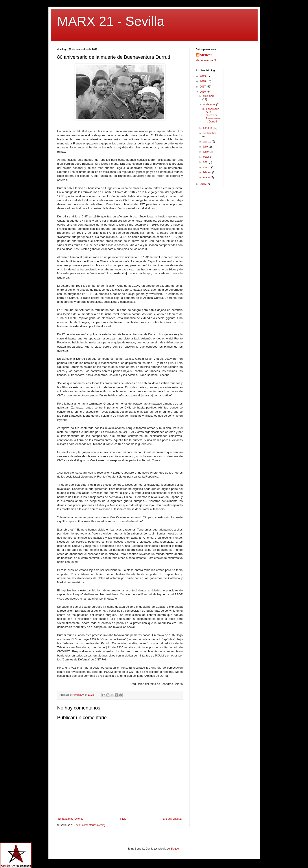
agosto (207, 142)
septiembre (209, 133)
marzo (207, 167)
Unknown (206, 55)
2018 (203, 81)
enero (207, 177)
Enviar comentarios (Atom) (90, 825)
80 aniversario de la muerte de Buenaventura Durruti (211, 115)
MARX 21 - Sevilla (111, 21)
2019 (203, 76)
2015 (203, 184)
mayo (207, 157)
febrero (207, 172)
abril (206, 162)
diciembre (209, 96)
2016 (203, 92)
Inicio (123, 819)
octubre (208, 128)
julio (206, 147)
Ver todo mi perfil (206, 60)
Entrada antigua (172, 819)
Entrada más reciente (71, 819)
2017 (203, 87)
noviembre (209, 104)
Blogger (175, 849)
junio (206, 152)
